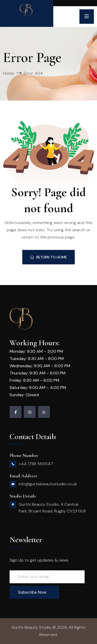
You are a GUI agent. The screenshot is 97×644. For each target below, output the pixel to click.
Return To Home (48, 257)
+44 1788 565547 (36, 464)
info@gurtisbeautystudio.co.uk (48, 484)
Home (9, 73)
